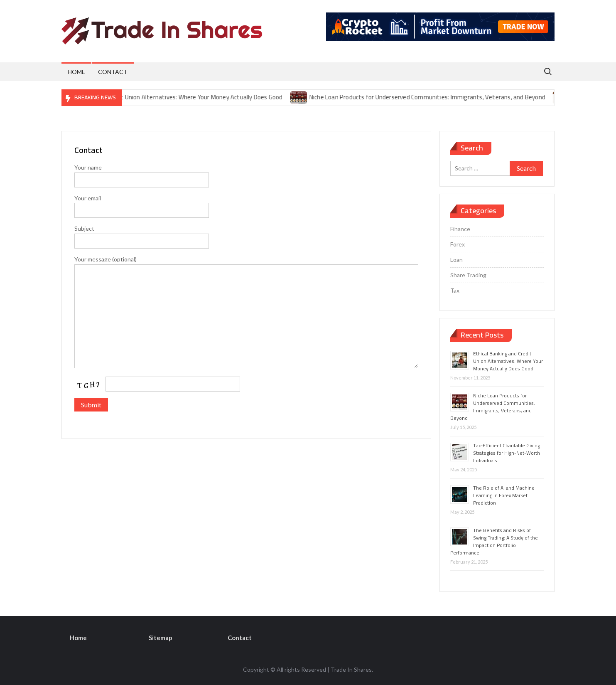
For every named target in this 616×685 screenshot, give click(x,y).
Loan (456, 260)
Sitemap (161, 638)
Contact (113, 72)
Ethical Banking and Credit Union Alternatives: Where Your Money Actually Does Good (172, 97)
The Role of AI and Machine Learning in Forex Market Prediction (504, 495)
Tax (455, 290)
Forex (458, 244)
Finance (460, 229)
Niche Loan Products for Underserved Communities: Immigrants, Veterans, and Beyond (432, 97)
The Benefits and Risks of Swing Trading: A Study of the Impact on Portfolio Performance (494, 541)
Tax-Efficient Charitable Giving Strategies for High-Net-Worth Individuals (507, 453)
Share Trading (468, 275)
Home (76, 72)
